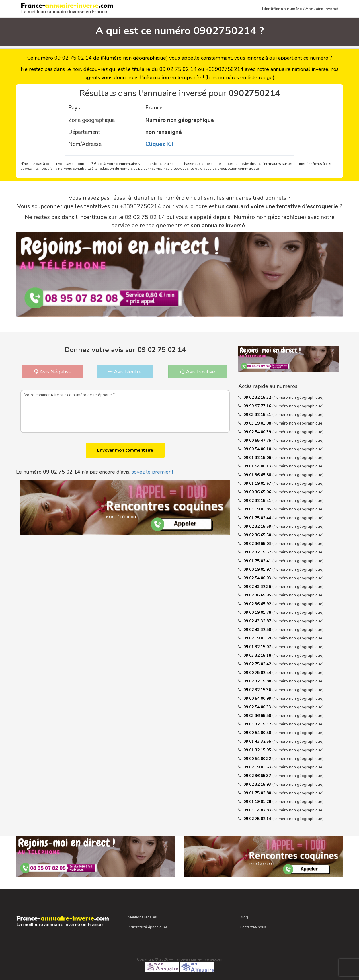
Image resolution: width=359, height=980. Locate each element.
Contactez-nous (253, 927)
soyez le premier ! (152, 472)
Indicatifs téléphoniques (148, 927)
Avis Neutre (125, 372)
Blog (244, 917)
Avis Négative (52, 372)
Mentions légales (142, 917)
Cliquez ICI (159, 144)
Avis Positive (198, 372)
